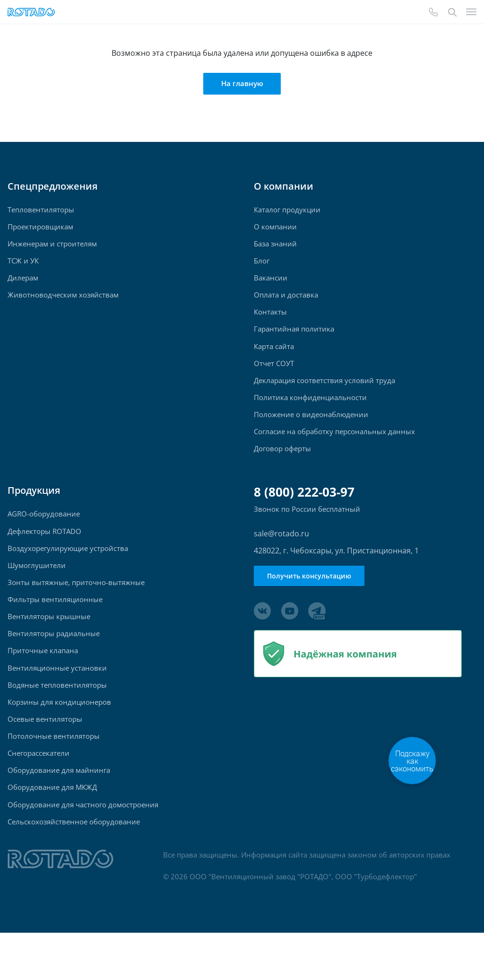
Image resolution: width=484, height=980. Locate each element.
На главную (242, 84)
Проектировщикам (40, 229)
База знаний (275, 248)
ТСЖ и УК (23, 266)
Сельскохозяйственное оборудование (74, 868)
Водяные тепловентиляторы (57, 720)
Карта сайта (274, 358)
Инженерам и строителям (52, 248)
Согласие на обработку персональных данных (334, 451)
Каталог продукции (287, 211)
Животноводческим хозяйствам (63, 303)
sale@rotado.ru (281, 555)
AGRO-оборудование (44, 536)
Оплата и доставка (286, 303)
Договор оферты (282, 469)
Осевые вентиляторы (45, 757)
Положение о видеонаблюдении (311, 432)
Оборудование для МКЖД (52, 831)
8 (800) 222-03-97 (304, 514)
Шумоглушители (37, 591)
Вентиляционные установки (57, 702)
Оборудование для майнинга (59, 812)
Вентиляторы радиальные (54, 665)
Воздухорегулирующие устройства (68, 573)
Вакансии (271, 284)
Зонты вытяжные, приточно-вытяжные (76, 609)
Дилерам (23, 284)
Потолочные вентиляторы (54, 775)
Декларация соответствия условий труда (324, 395)
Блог (262, 266)
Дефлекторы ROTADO (44, 554)
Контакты (270, 321)
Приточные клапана (43, 683)
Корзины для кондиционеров (59, 739)
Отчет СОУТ (274, 377)
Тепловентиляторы (41, 211)
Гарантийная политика (294, 340)
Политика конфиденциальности (310, 414)
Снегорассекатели (39, 794)
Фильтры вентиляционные (55, 628)
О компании (275, 229)
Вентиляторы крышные (49, 646)
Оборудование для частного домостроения (83, 849)
